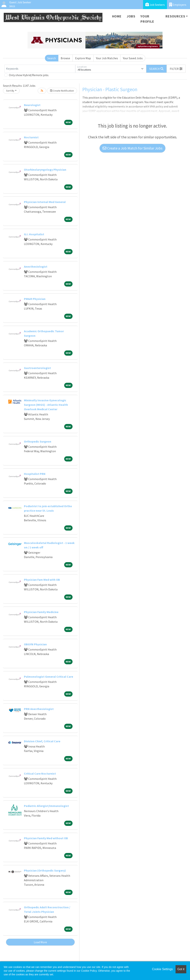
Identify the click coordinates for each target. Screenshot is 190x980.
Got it (181, 969)
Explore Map (83, 58)
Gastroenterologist (37, 368)
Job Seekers (155, 5)
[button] (176, 69)
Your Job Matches (107, 58)
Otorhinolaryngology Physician (45, 170)
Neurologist (32, 105)
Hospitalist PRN (35, 474)
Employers (178, 5)
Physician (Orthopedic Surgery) (45, 870)
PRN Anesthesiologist (39, 709)
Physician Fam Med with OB (42, 580)
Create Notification (62, 91)
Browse (65, 58)
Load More (40, 942)
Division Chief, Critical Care (42, 741)
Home (117, 16)
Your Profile (147, 19)
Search (52, 58)
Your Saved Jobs (133, 58)
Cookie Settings (162, 969)
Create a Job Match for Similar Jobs (132, 148)
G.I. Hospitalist (34, 234)
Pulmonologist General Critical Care (49, 677)
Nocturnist (31, 137)
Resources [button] (175, 16)
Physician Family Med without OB (46, 838)
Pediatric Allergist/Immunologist (46, 806)
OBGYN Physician (35, 644)
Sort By (10, 91)
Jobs (131, 16)
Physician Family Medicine (41, 612)
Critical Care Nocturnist (40, 773)
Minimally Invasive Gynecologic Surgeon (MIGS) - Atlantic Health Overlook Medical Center (46, 405)
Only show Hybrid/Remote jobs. (29, 75)
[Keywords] (40, 69)
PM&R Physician (35, 299)
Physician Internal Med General (45, 202)
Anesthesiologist (36, 266)
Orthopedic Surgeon (38, 441)
